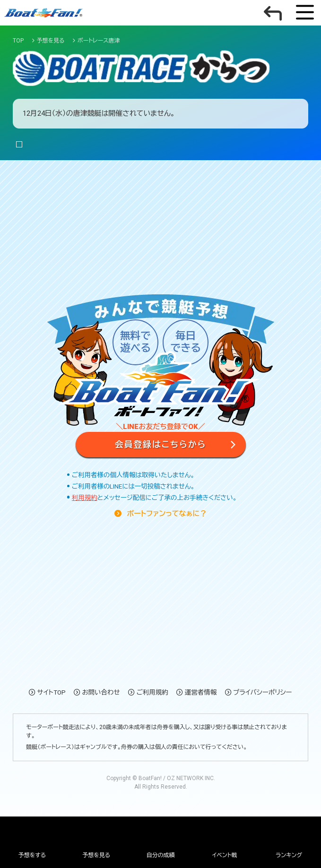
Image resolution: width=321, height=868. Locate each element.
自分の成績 (160, 855)
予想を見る (96, 855)
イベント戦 (225, 855)
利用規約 (85, 498)
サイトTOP (52, 692)
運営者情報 (201, 692)
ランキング (289, 855)
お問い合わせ (101, 692)
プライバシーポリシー (262, 692)
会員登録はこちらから (161, 444)
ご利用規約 (152, 692)
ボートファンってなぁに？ (166, 514)
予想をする (32, 855)
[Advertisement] (160, 202)
